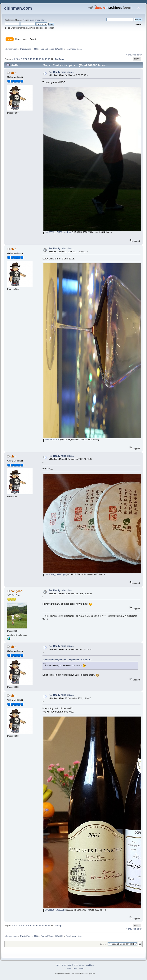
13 (40, 59)
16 (49, 59)
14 (43, 59)
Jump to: (103, 944)
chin (13, 73)
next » (139, 55)
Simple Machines (87, 965)
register (41, 20)
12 (37, 59)
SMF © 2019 (73, 965)
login (32, 20)
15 (46, 59)
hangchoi (17, 591)
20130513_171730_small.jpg (57, 232)
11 (34, 59)
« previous (131, 55)
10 (31, 59)
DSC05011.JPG (52, 440)
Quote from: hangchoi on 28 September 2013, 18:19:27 (68, 660)
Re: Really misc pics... (61, 72)
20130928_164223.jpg (54, 574)
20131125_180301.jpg (54, 910)
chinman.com (18, 8)
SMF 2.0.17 (61, 965)
